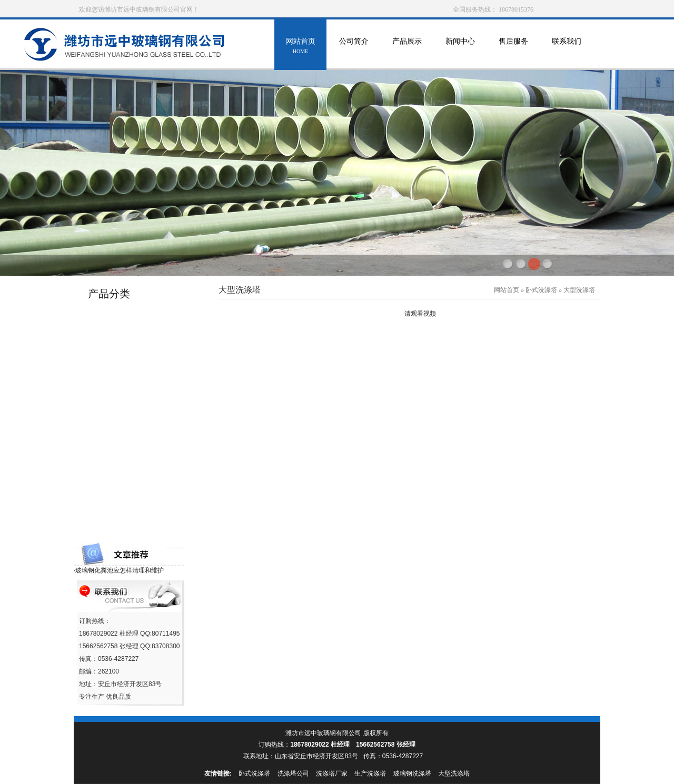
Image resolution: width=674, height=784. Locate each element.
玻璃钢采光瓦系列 (118, 472)
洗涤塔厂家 (332, 773)
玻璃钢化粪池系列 (118, 512)
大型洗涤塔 (579, 290)
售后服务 (513, 47)
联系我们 (566, 47)
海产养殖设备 (111, 432)
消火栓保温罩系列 (118, 412)
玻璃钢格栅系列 (115, 532)
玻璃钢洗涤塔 (412, 773)
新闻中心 (460, 47)
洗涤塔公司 (293, 773)
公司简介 (354, 47)
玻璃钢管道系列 (115, 312)
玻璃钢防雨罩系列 (118, 392)
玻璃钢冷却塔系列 (118, 352)
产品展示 (407, 47)
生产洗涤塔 (370, 773)
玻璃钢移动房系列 (118, 452)
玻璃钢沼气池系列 (118, 492)
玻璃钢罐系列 (111, 332)
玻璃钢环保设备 (115, 372)
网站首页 (300, 47)
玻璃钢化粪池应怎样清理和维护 (120, 570)
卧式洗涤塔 (541, 290)
